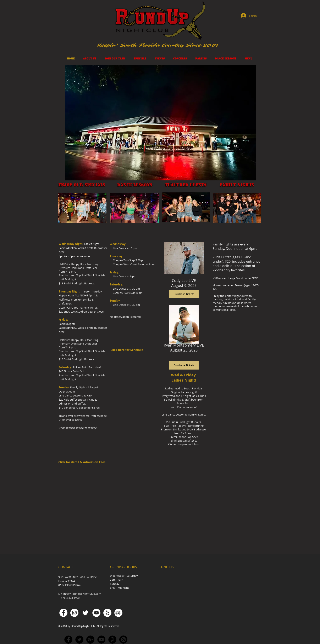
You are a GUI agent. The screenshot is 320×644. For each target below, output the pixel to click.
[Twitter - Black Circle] (79, 640)
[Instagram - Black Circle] (123, 640)
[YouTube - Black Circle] (101, 640)
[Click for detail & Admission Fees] (83, 462)
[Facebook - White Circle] (63, 613)
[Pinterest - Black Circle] (112, 640)
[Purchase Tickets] (184, 365)
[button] (160, 123)
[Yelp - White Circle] (107, 613)
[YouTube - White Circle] (96, 613)
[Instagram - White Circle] (74, 613)
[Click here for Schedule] (130, 350)
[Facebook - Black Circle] (68, 640)
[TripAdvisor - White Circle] (118, 613)
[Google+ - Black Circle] (90, 640)
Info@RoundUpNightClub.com (82, 594)
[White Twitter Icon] (85, 613)
